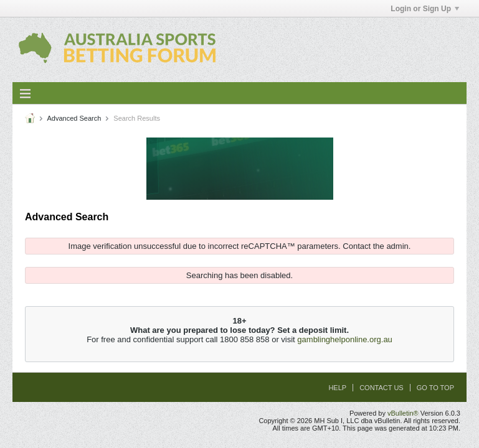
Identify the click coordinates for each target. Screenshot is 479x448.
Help (337, 388)
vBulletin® (403, 413)
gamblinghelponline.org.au (345, 339)
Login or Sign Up (425, 9)
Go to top (435, 388)
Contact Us (382, 388)
